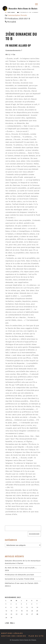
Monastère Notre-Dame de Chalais (23, 8)
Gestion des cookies (14, 636)
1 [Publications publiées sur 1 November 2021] (6, 604)
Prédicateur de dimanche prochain (19, 575)
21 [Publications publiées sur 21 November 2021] (37, 611)
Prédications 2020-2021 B (19, 18)
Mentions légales (12, 633)
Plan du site (36, 636)
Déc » (12, 623)
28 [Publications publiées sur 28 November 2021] (37, 614)
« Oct (7, 623)
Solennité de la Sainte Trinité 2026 (20, 579)
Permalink (12, 22)
